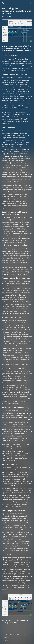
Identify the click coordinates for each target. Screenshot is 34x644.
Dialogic (6, 623)
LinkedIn (6, 638)
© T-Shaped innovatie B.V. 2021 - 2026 (15, 635)
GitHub (6, 641)
